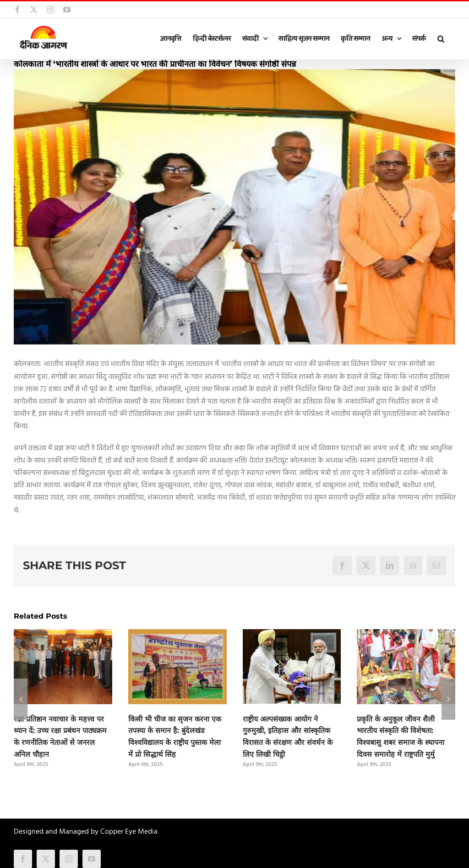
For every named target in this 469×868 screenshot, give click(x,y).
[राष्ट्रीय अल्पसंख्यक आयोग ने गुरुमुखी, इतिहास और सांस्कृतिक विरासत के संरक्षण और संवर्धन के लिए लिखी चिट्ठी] (292, 635)
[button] (441, 39)
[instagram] (69, 859)
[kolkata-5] (234, 207)
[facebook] (23, 859)
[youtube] (92, 859)
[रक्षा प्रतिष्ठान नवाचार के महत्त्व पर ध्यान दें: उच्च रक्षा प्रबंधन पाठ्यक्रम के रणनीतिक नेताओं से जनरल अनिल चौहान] (63, 635)
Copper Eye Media (129, 832)
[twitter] (46, 859)
